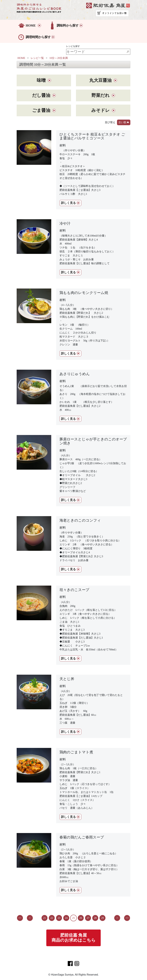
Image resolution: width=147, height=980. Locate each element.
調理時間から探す (38, 37)
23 (59, 918)
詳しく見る (68, 203)
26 (81, 918)
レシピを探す (73, 46)
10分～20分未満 (59, 58)
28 (95, 918)
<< (20, 918)
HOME (31, 25)
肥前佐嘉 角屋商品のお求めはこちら (74, 938)
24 (66, 918)
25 (73, 918)
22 (52, 918)
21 (44, 918)
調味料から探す (68, 25)
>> (127, 918)
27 (88, 918)
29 (103, 918)
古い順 (124, 122)
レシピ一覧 (37, 58)
